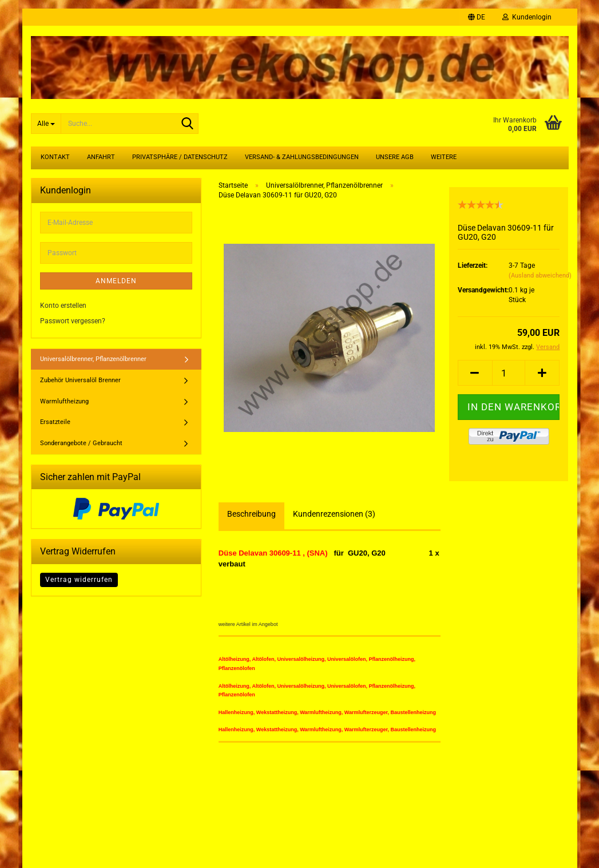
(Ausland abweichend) (540, 276)
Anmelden (116, 281)
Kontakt (55, 157)
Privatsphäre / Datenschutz (180, 157)
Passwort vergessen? (73, 321)
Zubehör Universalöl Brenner (80, 380)
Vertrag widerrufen (79, 580)
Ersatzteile (55, 422)
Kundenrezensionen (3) (334, 514)
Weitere (444, 157)
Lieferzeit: (473, 265)
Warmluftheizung (64, 401)
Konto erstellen (63, 306)
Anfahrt (101, 157)
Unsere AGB (395, 157)
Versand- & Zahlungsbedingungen (302, 157)
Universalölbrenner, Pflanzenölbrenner (93, 359)
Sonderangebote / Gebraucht (81, 443)
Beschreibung (251, 514)
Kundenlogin (527, 17)
